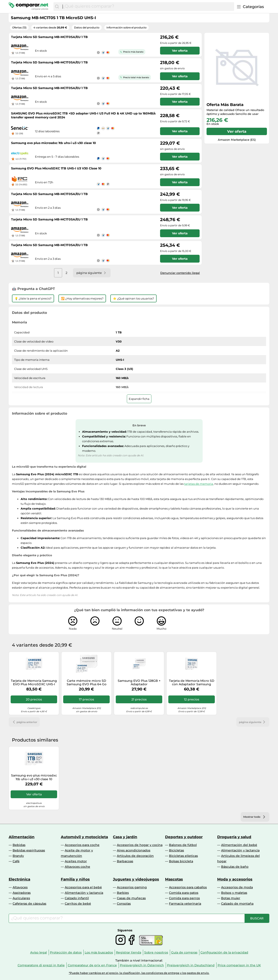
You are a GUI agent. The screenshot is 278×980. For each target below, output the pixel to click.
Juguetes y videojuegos (136, 879)
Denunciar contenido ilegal (180, 273)
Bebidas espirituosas (29, 850)
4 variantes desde (50, 27)
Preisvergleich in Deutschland (191, 965)
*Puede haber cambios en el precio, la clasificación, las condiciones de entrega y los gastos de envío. (139, 973)
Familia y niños (75, 879)
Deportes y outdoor (184, 837)
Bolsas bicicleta (181, 861)
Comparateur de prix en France (92, 965)
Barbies (123, 893)
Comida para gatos (184, 893)
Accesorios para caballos (188, 887)
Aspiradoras (22, 893)
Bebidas (19, 845)
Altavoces (20, 887)
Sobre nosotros (156, 952)
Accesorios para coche (82, 845)
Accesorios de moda (237, 887)
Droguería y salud (234, 837)
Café (16, 861)
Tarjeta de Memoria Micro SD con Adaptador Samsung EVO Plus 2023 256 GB (192, 683)
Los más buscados (99, 952)
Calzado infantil (77, 898)
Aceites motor (76, 861)
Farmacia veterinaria (185, 904)
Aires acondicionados (134, 850)
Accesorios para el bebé (83, 887)
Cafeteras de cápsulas (29, 904)
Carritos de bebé (78, 904)
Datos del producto (87, 27)
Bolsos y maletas (234, 893)
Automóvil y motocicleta (84, 837)
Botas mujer (231, 898)
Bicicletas (176, 850)
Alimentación (22, 837)
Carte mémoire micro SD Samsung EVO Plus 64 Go (87, 683)
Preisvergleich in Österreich (142, 965)
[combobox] (147, 7)
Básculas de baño (235, 867)
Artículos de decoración (135, 856)
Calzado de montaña (237, 904)
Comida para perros (184, 898)
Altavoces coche (77, 867)
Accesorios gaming (132, 887)
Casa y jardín (125, 837)
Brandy (18, 856)
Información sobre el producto (127, 27)
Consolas (124, 904)
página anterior (24, 722)
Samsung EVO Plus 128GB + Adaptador (139, 683)
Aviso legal (39, 952)
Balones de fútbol (183, 845)
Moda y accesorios (235, 879)
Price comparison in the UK (239, 965)
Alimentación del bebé (239, 845)
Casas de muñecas (131, 898)
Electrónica (19, 879)
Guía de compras (184, 952)
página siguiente (253, 722)
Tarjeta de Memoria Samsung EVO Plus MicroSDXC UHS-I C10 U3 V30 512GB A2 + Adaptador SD (34, 683)
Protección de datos (66, 952)
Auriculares (21, 898)
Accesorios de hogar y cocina (140, 845)
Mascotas (174, 879)
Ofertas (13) (19, 27)
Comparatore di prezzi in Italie (41, 965)
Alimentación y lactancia (240, 850)
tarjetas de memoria (199, 484)
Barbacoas (125, 861)
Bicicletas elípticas (183, 856)
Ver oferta (237, 131)
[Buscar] (57, 7)
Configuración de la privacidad (224, 952)
